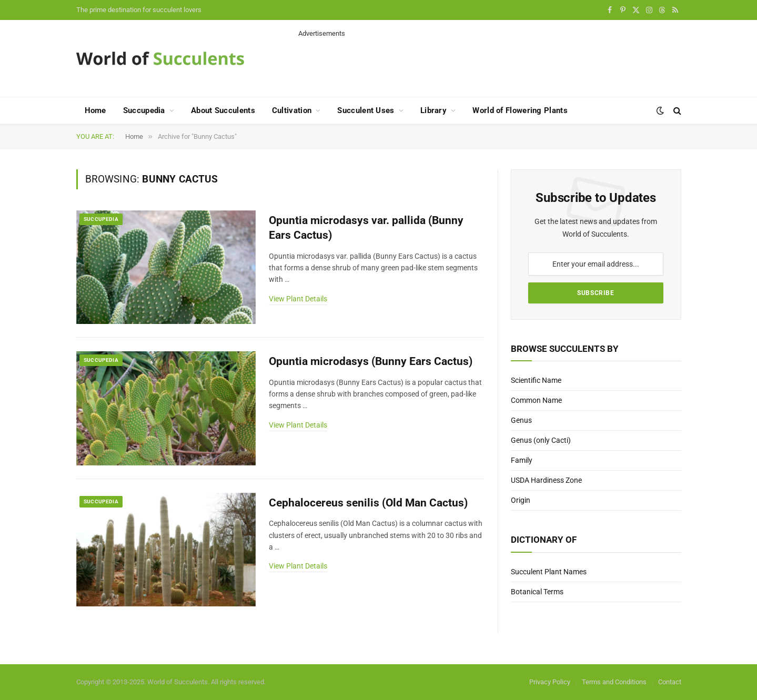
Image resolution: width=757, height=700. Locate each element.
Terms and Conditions (614, 682)
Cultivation (292, 110)
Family (522, 460)
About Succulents (223, 110)
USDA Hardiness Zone (546, 480)
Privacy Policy (550, 682)
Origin (521, 500)
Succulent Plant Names (549, 572)
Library (433, 110)
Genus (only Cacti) (541, 440)
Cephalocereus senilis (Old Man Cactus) (368, 503)
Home (95, 110)
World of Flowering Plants (520, 110)
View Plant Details (298, 299)
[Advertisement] (490, 62)
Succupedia (144, 110)
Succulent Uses (366, 110)
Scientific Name (536, 380)
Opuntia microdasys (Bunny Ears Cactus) (371, 361)
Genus (521, 420)
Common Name (536, 400)
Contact (670, 682)
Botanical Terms (537, 592)
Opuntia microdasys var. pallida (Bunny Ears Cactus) (366, 228)
